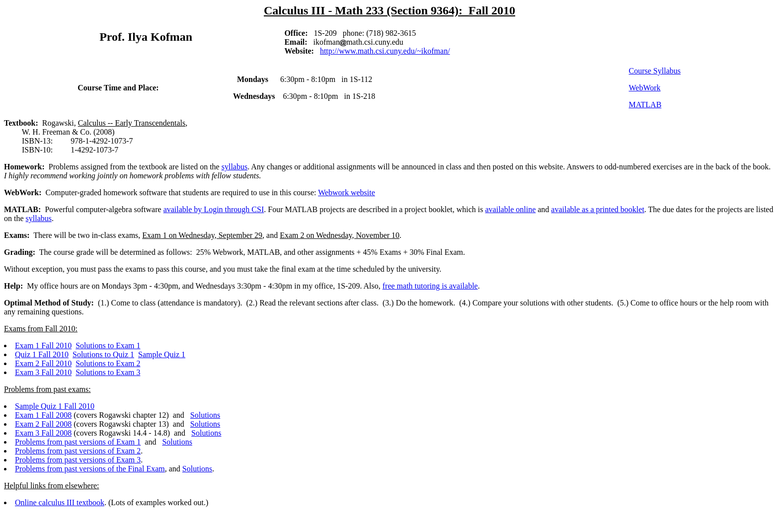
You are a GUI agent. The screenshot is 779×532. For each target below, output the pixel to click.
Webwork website (347, 192)
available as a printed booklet (597, 209)
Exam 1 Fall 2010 (43, 345)
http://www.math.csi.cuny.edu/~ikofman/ (385, 51)
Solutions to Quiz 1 (103, 354)
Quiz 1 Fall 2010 (42, 354)
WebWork (645, 88)
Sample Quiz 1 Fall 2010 (55, 406)
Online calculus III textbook (60, 502)
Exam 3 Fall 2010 (43, 372)
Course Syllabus (655, 71)
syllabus (234, 167)
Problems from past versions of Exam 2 (78, 451)
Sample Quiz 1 (162, 354)
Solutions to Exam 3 (108, 372)
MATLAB (645, 105)
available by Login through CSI (214, 209)
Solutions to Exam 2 (108, 363)
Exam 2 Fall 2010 (43, 363)
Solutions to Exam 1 (108, 345)
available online (511, 209)
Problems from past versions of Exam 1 (78, 442)
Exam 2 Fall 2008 (43, 424)
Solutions (205, 415)
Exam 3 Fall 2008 (43, 433)
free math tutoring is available (430, 286)
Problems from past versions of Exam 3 (78, 460)
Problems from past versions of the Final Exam (90, 469)
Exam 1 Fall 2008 (43, 415)
